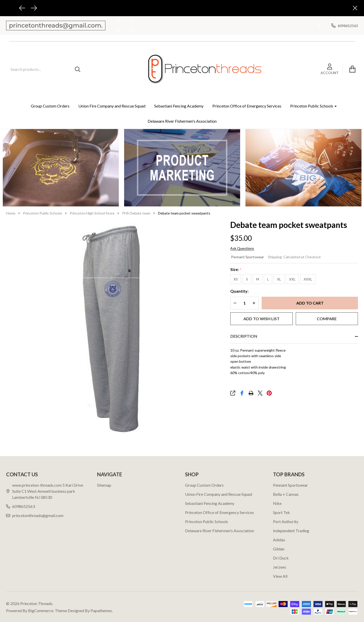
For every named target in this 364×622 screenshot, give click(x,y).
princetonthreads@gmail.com (35, 515)
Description (244, 336)
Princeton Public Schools (312, 106)
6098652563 (20, 506)
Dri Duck (281, 558)
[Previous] (22, 8)
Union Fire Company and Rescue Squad (112, 106)
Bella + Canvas (286, 494)
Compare (327, 319)
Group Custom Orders (50, 106)
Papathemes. (102, 610)
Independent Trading (291, 531)
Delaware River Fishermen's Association (182, 121)
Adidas (279, 540)
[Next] (34, 8)
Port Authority (286, 521)
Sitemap (104, 485)
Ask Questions (242, 248)
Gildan (279, 549)
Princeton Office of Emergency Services (247, 106)
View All (280, 576)
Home (11, 213)
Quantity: (239, 291)
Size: (236, 270)
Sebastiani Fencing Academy (179, 106)
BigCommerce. (41, 610)
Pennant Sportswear (247, 257)
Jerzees (280, 567)
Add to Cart (310, 303)
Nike (277, 503)
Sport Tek (281, 512)
